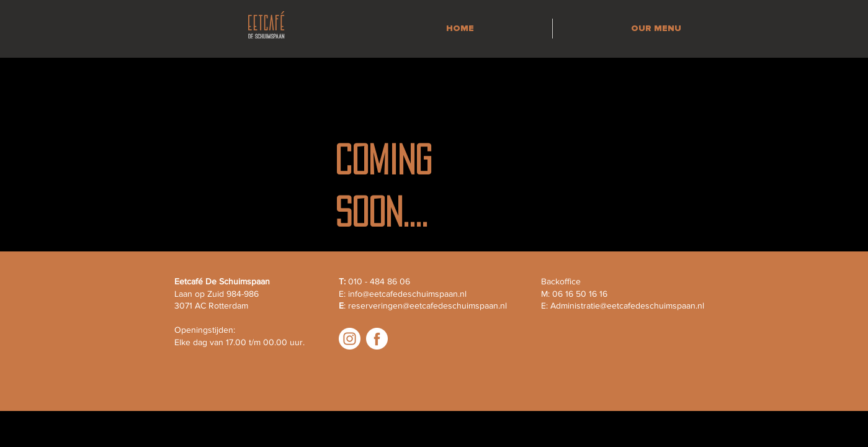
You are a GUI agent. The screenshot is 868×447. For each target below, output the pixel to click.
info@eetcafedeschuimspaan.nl (407, 294)
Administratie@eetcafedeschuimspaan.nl (627, 305)
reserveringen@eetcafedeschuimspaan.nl (427, 305)
